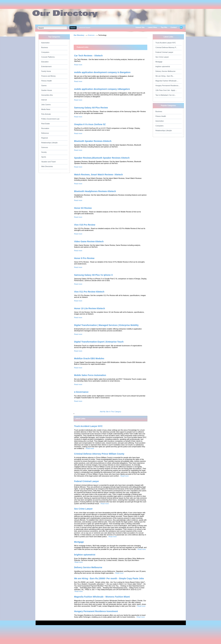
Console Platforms (48, 57)
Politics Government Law (50, 119)
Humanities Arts (47, 95)
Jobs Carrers (46, 105)
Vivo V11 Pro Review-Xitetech (89, 292)
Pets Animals (46, 114)
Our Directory (79, 35)
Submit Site (140, 27)
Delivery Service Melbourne (165, 71)
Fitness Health (47, 81)
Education (45, 62)
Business (45, 47)
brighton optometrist (163, 66)
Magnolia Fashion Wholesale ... (167, 81)
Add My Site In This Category (110, 412)
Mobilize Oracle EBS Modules (89, 358)
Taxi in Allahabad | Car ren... (166, 95)
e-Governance (81, 392)
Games (44, 86)
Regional (45, 138)
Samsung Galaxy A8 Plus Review (91, 108)
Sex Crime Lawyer (162, 57)
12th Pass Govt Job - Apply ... (166, 90)
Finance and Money (48, 76)
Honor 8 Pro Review (84, 258)
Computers (45, 52)
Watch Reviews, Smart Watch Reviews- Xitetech (98, 175)
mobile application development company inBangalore (102, 89)
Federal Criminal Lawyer (164, 52)
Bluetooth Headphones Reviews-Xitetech (95, 191)
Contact (174, 27)
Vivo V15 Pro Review (85, 225)
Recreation (45, 128)
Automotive (45, 43)
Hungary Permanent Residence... (168, 86)
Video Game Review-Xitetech (89, 241)
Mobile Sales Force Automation (90, 375)
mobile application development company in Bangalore (102, 72)
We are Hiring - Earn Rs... (165, 76)
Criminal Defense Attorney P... (166, 47)
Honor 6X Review (83, 208)
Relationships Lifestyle (49, 143)
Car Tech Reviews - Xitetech (88, 56)
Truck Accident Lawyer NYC (166, 43)
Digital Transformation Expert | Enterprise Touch (99, 342)
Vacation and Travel (48, 162)
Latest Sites (153, 27)
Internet (44, 100)
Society (44, 152)
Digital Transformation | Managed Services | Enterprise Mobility (106, 325)
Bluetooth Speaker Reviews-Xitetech (93, 141)
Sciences (45, 147)
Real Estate (46, 124)
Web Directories (47, 166)
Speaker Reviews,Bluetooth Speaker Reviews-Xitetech (102, 158)
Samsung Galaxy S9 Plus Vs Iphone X (93, 275)
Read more (78, 65)
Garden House (47, 90)
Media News (46, 109)
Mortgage (159, 62)
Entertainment (46, 66)
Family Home (46, 71)
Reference (45, 133)
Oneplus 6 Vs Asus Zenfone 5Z (90, 124)
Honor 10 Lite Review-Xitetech (90, 308)
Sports (44, 157)
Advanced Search (85, 28)
